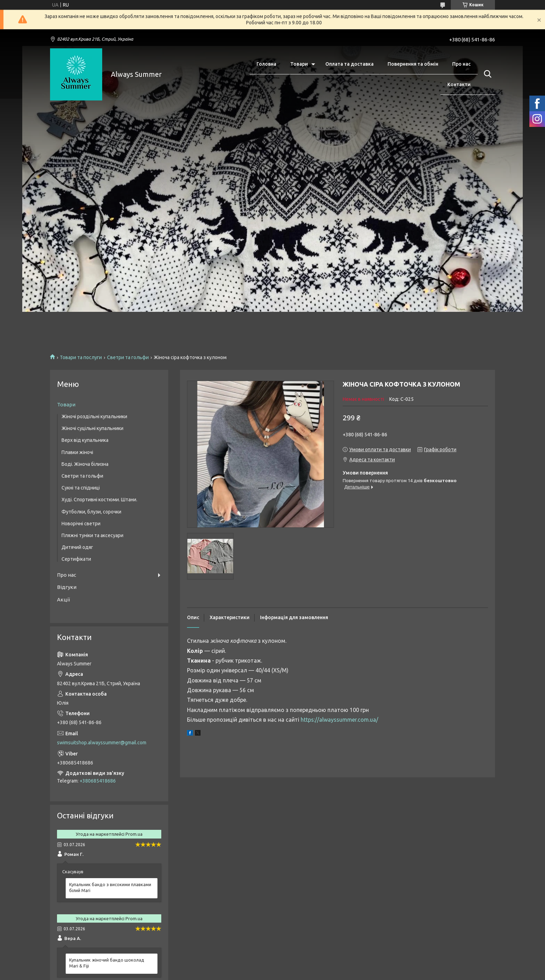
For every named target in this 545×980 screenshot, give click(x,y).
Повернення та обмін (413, 64)
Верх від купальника (85, 440)
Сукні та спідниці (81, 488)
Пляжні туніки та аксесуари (92, 535)
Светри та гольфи (128, 357)
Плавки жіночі (77, 452)
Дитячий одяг (77, 547)
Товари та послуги (81, 357)
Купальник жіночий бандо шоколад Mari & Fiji (107, 963)
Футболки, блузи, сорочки (91, 512)
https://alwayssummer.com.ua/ (339, 720)
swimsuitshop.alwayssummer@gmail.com (102, 743)
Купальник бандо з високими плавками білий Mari (110, 887)
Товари (299, 64)
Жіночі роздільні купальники (94, 416)
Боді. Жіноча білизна (85, 464)
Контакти (459, 84)
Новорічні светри (81, 524)
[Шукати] (486, 74)
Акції (63, 600)
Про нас (461, 64)
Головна (266, 64)
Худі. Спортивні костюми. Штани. (99, 500)
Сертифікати (76, 559)
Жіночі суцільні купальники (92, 428)
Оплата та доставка (349, 64)
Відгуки (67, 587)
